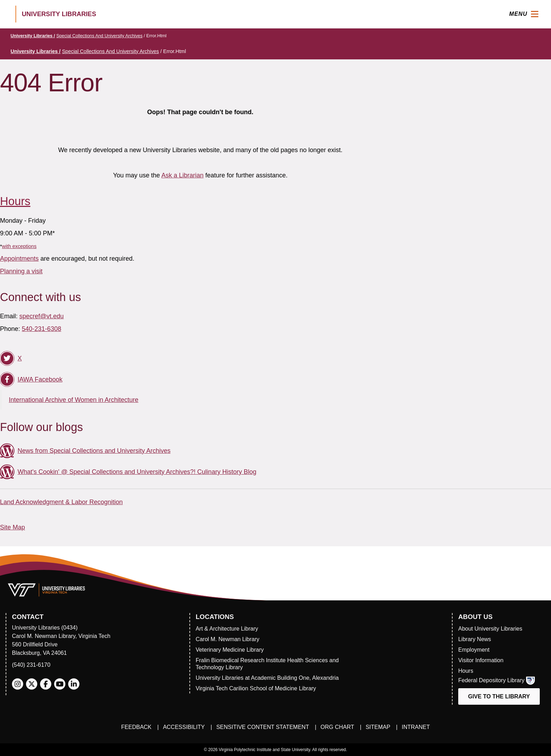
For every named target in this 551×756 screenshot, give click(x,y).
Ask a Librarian (182, 175)
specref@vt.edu (41, 316)
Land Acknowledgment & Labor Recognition (61, 502)
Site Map (12, 527)
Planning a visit (21, 271)
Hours (15, 201)
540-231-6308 (41, 329)
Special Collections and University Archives (99, 36)
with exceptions (19, 246)
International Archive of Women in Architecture (74, 400)
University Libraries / (33, 36)
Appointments (19, 259)
